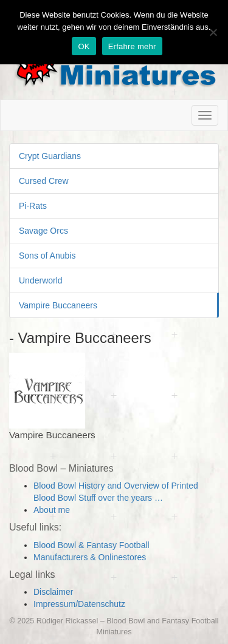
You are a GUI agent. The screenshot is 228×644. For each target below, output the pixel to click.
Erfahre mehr (132, 46)
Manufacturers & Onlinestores (90, 557)
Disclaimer (53, 592)
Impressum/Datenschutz (79, 604)
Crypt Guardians (50, 156)
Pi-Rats (33, 206)
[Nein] (213, 32)
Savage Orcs (43, 231)
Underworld (41, 280)
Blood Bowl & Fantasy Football (92, 545)
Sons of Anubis (47, 256)
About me (52, 510)
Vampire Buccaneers (58, 305)
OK (84, 46)
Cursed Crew (44, 181)
